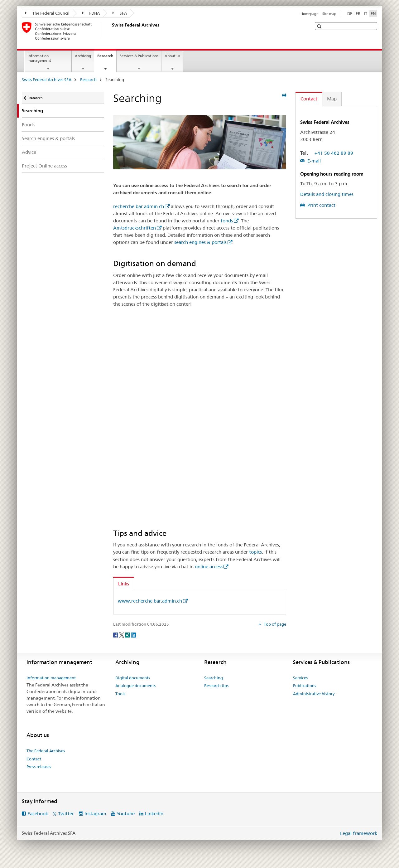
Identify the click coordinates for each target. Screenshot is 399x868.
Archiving (83, 56)
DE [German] (350, 13)
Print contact (321, 205)
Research (107, 58)
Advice (29, 152)
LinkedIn (154, 814)
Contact (34, 759)
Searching (214, 678)
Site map (329, 14)
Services (300, 678)
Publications (305, 686)
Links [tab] (124, 584)
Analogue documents (135, 686)
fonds (227, 221)
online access (209, 567)
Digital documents (133, 678)
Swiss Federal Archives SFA (47, 80)
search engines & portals (200, 242)
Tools (120, 694)
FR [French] (358, 13)
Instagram (95, 814)
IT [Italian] (365, 13)
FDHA (91, 13)
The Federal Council (47, 13)
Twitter (66, 814)
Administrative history (314, 694)
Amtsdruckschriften (135, 228)
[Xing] (128, 635)
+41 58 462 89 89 (334, 153)
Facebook (38, 814)
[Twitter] (122, 635)
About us (172, 56)
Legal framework (359, 833)
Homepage (309, 14)
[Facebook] (116, 635)
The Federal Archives (46, 751)
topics (255, 552)
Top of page (274, 624)
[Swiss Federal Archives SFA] (111, 31)
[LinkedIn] (133, 635)
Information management (39, 58)
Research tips (216, 686)
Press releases (39, 767)
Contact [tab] (309, 99)
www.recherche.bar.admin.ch (150, 601)
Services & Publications (139, 56)
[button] (320, 26)
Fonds (28, 125)
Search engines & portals (48, 138)
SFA (120, 13)
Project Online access (44, 166)
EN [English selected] (373, 13)
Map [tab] (332, 99)
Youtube (126, 814)
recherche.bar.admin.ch (139, 206)
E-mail (313, 161)
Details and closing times (327, 194)
